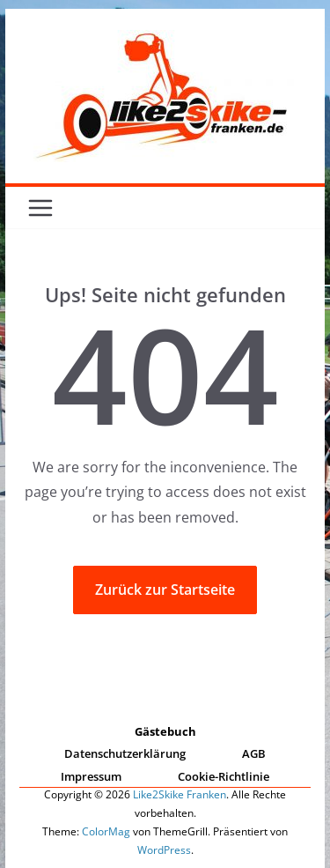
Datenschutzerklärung (125, 753)
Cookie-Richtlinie (224, 776)
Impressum (91, 776)
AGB (254, 753)
